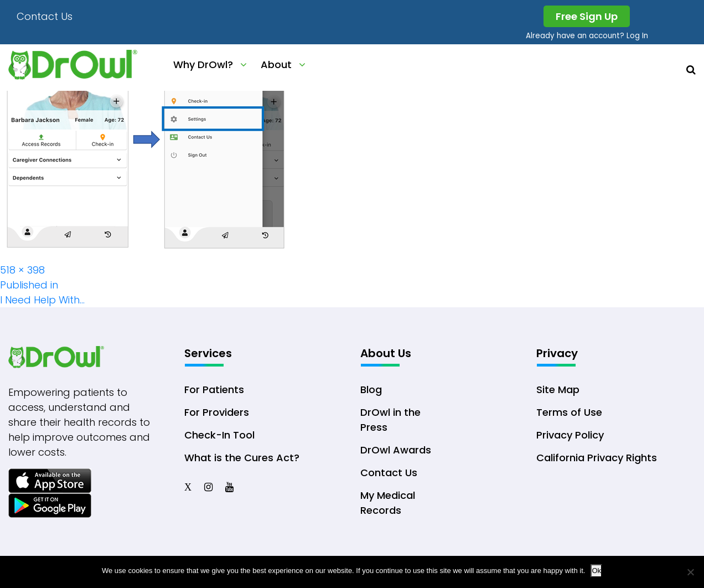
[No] (690, 572)
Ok (596, 571)
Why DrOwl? (203, 65)
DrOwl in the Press (390, 420)
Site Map (558, 390)
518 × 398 (22, 270)
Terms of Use (569, 412)
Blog (371, 390)
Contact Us (45, 16)
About (276, 65)
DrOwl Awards (396, 450)
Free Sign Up (587, 16)
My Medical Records (388, 503)
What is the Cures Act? (242, 458)
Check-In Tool (219, 435)
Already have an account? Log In (587, 36)
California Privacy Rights (597, 458)
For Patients (214, 390)
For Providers (217, 412)
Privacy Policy (570, 435)
